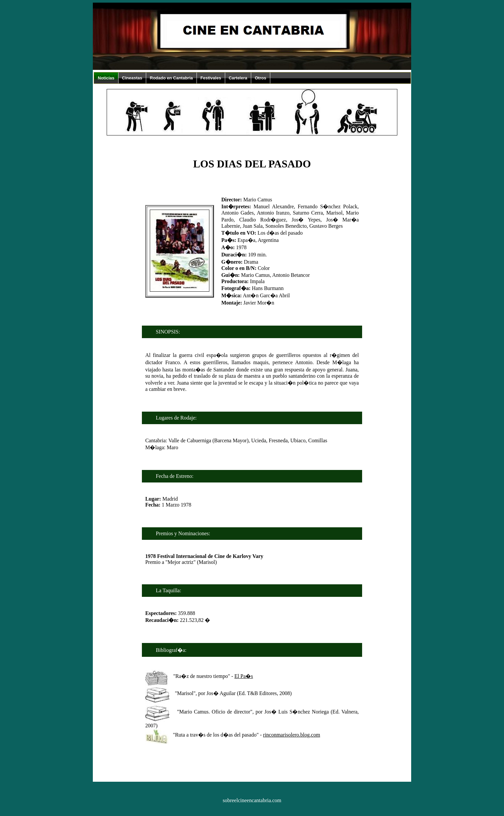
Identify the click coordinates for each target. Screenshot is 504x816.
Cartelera (238, 78)
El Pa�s (244, 676)
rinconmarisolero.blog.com (292, 735)
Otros (261, 78)
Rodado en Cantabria (171, 78)
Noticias (106, 78)
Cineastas (132, 78)
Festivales (211, 78)
